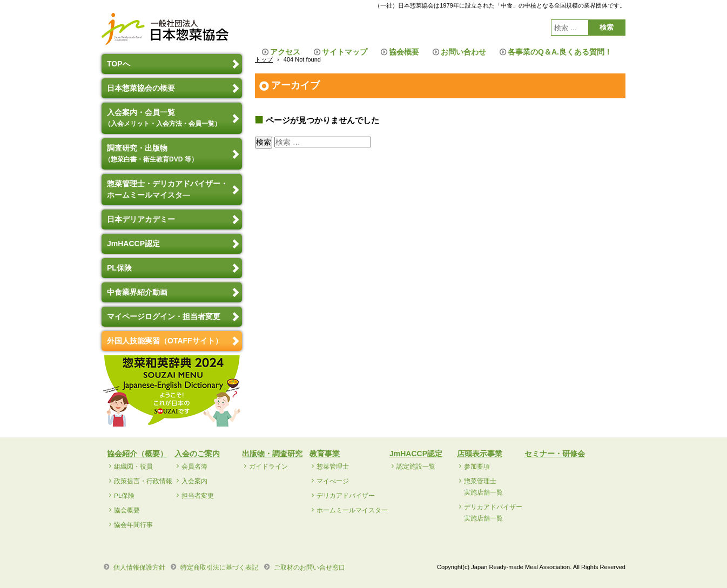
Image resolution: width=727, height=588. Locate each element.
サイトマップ (345, 52)
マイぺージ (333, 481)
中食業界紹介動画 (137, 292)
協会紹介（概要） (137, 454)
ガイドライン (268, 467)
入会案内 (194, 481)
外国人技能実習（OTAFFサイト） (165, 341)
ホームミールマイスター (352, 510)
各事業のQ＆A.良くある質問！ (560, 52)
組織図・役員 (133, 467)
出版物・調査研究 (272, 454)
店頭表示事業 (480, 454)
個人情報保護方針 (139, 567)
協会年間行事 (133, 525)
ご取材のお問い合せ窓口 (309, 567)
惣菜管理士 (333, 467)
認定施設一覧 (416, 467)
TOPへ (119, 64)
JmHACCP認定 (133, 244)
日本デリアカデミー (141, 219)
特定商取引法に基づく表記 (219, 567)
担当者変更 (198, 496)
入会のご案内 (197, 454)
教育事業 (325, 454)
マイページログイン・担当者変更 (164, 316)
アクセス (285, 52)
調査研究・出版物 (152, 153)
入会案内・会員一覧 (164, 118)
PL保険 (119, 268)
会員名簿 (194, 467)
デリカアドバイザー (346, 496)
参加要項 (477, 467)
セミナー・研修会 (555, 454)
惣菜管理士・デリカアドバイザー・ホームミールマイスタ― (167, 189)
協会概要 (404, 52)
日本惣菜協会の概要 (141, 88)
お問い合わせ (463, 52)
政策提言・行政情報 (143, 481)
